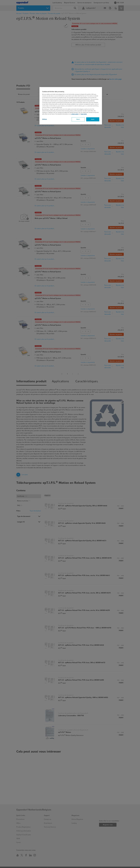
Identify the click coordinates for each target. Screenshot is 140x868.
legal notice (84, 114)
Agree (93, 119)
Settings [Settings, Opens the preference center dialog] (45, 119)
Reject (78, 119)
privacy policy (75, 114)
